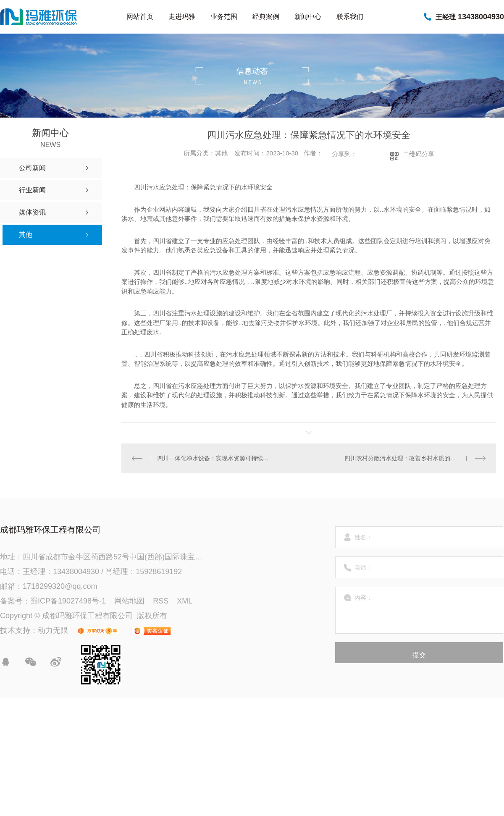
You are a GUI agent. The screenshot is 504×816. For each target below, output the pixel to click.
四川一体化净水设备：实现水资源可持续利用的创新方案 (215, 458)
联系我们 (350, 17)
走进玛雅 (182, 17)
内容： (420, 610)
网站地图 (129, 601)
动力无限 (53, 630)
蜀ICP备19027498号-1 (68, 601)
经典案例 (266, 17)
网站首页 (140, 17)
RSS (161, 601)
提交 (419, 655)
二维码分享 (419, 154)
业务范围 (224, 17)
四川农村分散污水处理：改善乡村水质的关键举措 (409, 458)
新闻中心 (308, 17)
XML (185, 601)
